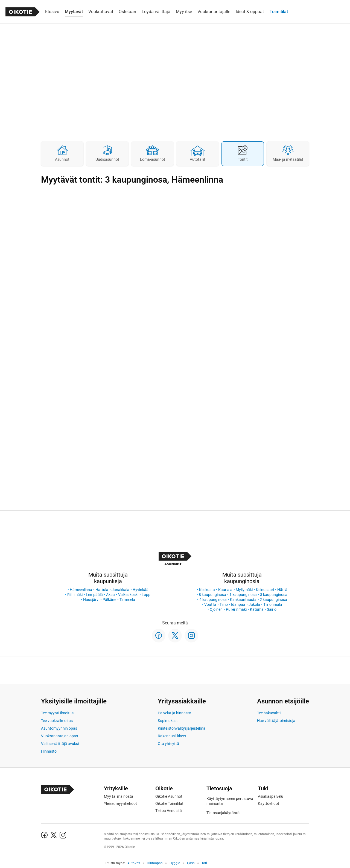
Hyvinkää (141, 590)
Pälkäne (109, 600)
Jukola (254, 604)
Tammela (127, 600)
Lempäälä (94, 595)
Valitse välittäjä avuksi (60, 744)
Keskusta (207, 590)
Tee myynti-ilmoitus (57, 713)
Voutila (210, 604)
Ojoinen (216, 609)
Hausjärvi (91, 600)
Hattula (102, 590)
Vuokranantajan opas (59, 736)
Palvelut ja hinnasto (174, 713)
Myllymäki (244, 590)
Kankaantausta (243, 600)
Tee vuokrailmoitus (57, 721)
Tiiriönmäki (273, 604)
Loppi (146, 595)
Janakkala (120, 590)
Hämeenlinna (81, 590)
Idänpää (238, 604)
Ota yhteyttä (168, 744)
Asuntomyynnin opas (59, 728)
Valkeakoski (128, 595)
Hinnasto (49, 751)
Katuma (257, 609)
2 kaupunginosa (273, 600)
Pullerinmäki (236, 609)
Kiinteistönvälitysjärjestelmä (182, 728)
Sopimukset (168, 721)
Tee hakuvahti (269, 713)
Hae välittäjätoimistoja (276, 721)
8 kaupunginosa (212, 595)
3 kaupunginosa (274, 595)
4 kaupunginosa (213, 600)
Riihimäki (75, 595)
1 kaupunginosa (243, 595)
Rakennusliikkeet (172, 736)
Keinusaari (265, 590)
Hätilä (282, 590)
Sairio (272, 609)
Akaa (110, 595)
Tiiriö (224, 604)
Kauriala (225, 590)
